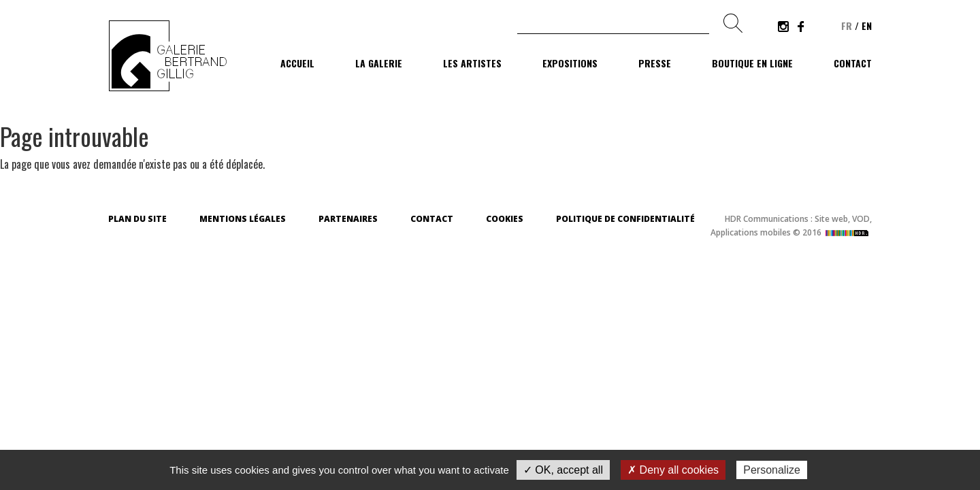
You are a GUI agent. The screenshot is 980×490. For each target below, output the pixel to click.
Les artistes (472, 63)
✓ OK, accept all (563, 470)
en (867, 26)
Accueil (297, 63)
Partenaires (348, 219)
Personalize (772, 470)
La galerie (379, 63)
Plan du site (137, 219)
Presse (655, 63)
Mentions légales (243, 219)
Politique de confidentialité (625, 219)
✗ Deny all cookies (673, 470)
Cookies (505, 219)
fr (847, 26)
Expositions (570, 63)
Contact (853, 63)
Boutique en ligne (752, 63)
